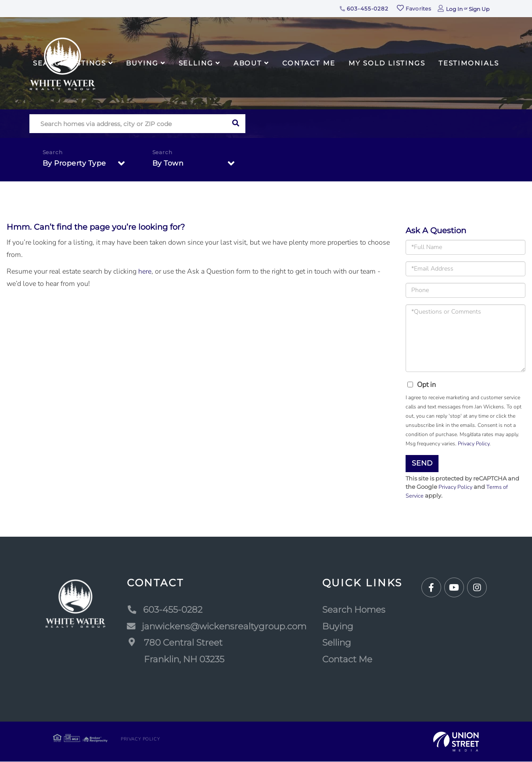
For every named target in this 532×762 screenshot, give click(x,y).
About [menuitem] (248, 63)
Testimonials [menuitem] (469, 63)
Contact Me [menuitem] (309, 63)
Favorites (414, 9)
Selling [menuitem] (196, 63)
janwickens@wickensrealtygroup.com (217, 626)
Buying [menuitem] (142, 63)
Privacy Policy (474, 444)
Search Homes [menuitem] (354, 610)
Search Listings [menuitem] (69, 63)
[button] (236, 124)
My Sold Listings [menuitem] (387, 63)
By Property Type (74, 163)
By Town (168, 163)
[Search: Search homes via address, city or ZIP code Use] (128, 124)
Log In (454, 9)
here (145, 271)
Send (422, 463)
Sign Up (479, 9)
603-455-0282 (364, 9)
